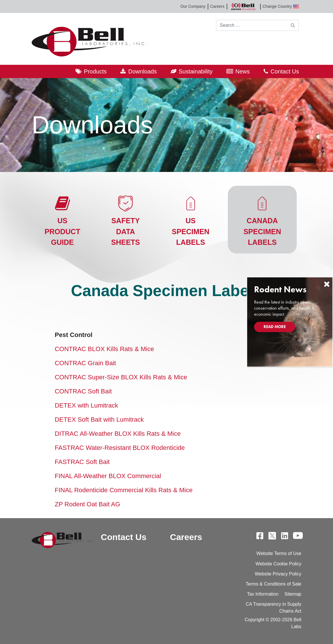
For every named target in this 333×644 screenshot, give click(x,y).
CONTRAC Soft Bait (83, 391)
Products (95, 71)
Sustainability (196, 71)
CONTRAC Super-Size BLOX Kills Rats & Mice (121, 377)
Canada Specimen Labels (262, 231)
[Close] (327, 284)
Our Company (193, 6)
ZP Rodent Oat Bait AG (87, 504)
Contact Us (285, 71)
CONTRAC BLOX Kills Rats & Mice (104, 349)
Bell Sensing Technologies (243, 6)
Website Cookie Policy (278, 564)
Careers (217, 6)
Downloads (142, 71)
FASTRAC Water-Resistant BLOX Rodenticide (120, 448)
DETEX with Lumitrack (86, 405)
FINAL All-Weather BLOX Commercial (108, 476)
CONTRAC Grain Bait (85, 363)
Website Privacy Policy (278, 574)
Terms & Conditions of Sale (274, 584)
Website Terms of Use (279, 553)
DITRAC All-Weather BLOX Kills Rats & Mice (118, 434)
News (243, 71)
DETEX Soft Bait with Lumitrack (99, 419)
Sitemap (293, 594)
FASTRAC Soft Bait (82, 462)
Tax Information (263, 594)
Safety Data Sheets (126, 231)
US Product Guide (63, 231)
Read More (275, 327)
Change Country (281, 6)
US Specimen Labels (191, 231)
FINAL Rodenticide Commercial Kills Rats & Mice (124, 490)
